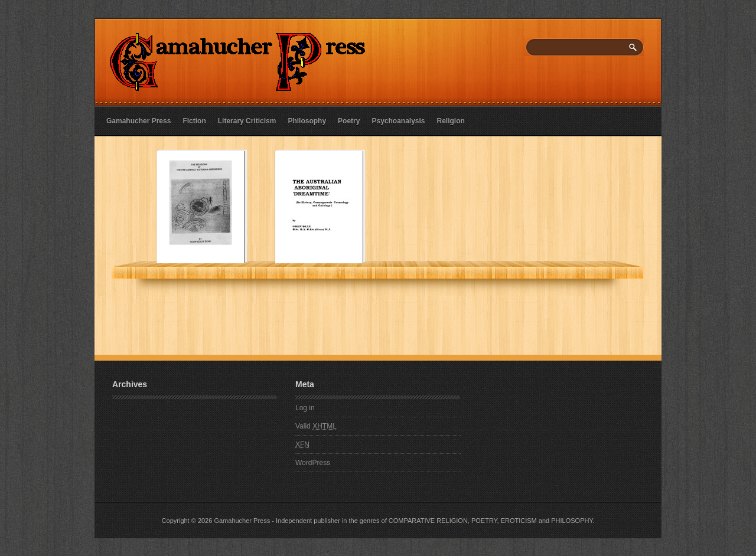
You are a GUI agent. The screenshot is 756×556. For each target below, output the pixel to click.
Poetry (349, 121)
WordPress (313, 463)
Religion (451, 121)
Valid (316, 426)
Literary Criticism (247, 121)
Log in (305, 408)
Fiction (194, 121)
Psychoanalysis (398, 121)
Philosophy (307, 121)
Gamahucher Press (139, 121)
